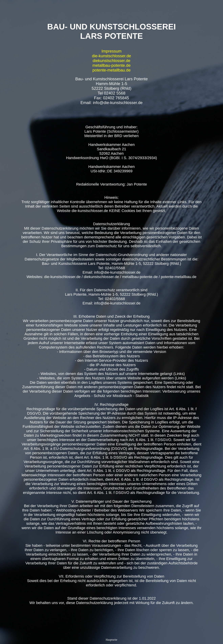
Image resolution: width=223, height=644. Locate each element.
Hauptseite (111, 640)
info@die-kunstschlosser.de (118, 103)
